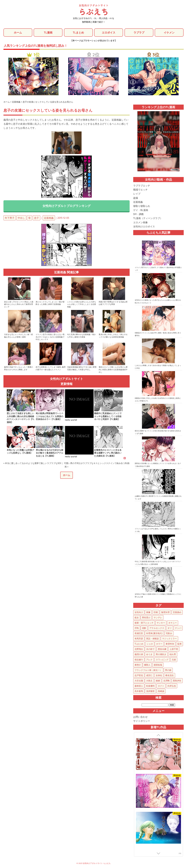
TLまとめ (78, 33)
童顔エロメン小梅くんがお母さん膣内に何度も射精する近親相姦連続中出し (113, 370)
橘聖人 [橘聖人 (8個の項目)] (147, 665)
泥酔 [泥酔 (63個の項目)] (144, 628)
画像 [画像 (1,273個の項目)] (148, 612)
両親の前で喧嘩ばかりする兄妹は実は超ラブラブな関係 (113, 303)
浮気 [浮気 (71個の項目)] (137, 628)
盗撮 (136, 198)
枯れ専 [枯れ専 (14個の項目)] (173, 654)
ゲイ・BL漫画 (141, 210)
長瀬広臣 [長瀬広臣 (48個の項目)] (139, 633)
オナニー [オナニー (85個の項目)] (173, 623)
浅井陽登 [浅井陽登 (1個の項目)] (150, 691)
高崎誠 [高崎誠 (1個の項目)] (161, 691)
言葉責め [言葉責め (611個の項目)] (177, 612)
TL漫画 (48, 33)
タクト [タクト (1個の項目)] (161, 686)
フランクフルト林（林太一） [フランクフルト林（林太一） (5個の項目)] (148, 670)
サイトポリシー (142, 721)
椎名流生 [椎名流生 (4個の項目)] (170, 676)
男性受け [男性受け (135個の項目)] (146, 618)
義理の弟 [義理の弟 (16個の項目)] (139, 654)
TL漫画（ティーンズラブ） (148, 218)
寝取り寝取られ (142, 206)
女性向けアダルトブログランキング (67, 206)
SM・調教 (138, 214)
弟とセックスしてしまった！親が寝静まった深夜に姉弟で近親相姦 (50, 303)
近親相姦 (49, 218)
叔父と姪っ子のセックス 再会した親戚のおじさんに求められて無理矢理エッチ (19, 304)
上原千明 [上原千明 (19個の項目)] (174, 649)
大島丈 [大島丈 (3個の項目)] (149, 681)
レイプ (137, 194)
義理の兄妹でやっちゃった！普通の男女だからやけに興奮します (18, 369)
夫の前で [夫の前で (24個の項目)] (150, 649)
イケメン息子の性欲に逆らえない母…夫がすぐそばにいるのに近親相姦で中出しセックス (51, 337)
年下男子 (10, 218)
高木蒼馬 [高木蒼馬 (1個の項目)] (139, 691)
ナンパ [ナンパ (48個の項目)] (178, 628)
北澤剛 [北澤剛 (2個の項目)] (166, 681)
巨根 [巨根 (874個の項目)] (156, 612)
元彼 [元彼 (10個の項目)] (174, 660)
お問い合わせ (140, 717)
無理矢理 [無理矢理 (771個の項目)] (165, 612)
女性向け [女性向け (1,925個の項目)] (139, 612)
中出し (21, 218)
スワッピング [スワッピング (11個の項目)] (162, 660)
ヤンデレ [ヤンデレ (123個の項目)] (158, 618)
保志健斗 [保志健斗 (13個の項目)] (139, 660)
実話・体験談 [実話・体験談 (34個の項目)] (152, 639)
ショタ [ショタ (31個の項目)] (150, 644)
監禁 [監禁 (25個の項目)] (179, 644)
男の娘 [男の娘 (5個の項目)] (168, 670)
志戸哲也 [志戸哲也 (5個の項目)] (139, 676)
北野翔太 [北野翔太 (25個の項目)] (139, 649)
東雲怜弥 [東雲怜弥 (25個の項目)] (170, 644)
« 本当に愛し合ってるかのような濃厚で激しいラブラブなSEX (32, 463)
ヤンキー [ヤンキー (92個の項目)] (161, 623)
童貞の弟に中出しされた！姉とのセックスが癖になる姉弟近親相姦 (113, 336)
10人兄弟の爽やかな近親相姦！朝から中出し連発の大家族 (82, 336)
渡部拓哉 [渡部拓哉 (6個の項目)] (158, 665)
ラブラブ (139, 33)
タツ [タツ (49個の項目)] (170, 628)
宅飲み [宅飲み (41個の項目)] (169, 633)
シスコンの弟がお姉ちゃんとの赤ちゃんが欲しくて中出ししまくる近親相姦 (82, 304)
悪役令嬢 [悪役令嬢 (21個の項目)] (162, 649)
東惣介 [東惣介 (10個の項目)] (138, 665)
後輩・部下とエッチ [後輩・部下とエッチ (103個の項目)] (144, 623)
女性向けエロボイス (144, 227)
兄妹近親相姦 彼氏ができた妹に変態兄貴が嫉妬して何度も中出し (82, 369)
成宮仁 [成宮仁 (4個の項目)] (149, 676)
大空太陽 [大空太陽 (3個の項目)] (139, 681)
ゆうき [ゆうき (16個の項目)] (149, 654)
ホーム (18, 33)
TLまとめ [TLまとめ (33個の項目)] (139, 644)
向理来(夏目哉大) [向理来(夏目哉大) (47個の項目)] (154, 633)
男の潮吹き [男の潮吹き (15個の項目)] (161, 654)
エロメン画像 (140, 223)
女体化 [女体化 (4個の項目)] (159, 676)
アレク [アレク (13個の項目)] (149, 660)
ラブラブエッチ (142, 186)
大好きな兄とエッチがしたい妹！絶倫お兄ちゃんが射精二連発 (18, 336)
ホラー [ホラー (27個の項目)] (159, 644)
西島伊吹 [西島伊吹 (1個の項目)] (177, 681)
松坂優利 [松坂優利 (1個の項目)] (150, 686)
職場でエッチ (140, 190)
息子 (36, 218)
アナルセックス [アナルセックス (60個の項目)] (157, 628)
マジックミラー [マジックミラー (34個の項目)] (169, 639)
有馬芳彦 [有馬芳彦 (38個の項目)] (139, 639)
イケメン (169, 33)
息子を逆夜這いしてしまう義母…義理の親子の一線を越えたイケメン (51, 369)
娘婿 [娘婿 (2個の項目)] (158, 681)
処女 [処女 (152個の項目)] (137, 618)
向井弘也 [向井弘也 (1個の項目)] (172, 686)
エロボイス (109, 33)
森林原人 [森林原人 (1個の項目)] (139, 686)
